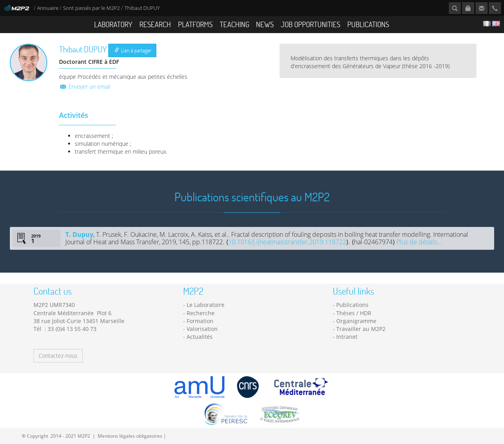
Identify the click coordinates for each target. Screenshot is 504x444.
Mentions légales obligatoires (130, 436)
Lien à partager (133, 50)
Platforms (195, 24)
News (265, 24)
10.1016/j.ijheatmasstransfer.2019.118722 (287, 242)
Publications (368, 24)
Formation (200, 321)
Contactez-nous (58, 356)
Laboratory (113, 24)
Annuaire (48, 8)
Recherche (201, 313)
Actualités (200, 337)
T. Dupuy (79, 234)
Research (155, 24)
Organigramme (356, 321)
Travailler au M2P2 (361, 329)
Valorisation (202, 329)
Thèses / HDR (354, 313)
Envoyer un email (85, 86)
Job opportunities (310, 24)
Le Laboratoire (206, 305)
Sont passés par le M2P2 (91, 8)
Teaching (234, 24)
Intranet (347, 337)
